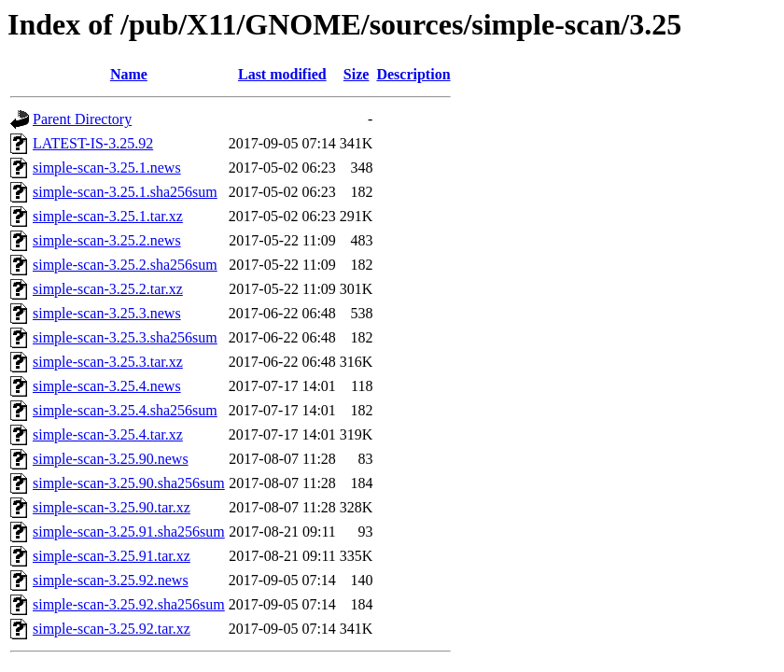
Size (357, 74)
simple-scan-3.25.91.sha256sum (129, 532)
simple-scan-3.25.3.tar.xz (108, 362)
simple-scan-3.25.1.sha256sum (125, 192)
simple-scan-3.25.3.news (107, 313)
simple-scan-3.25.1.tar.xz (108, 216)
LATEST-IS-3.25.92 (93, 143)
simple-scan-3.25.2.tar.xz (108, 289)
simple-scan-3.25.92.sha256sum (129, 604)
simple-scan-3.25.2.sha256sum (125, 265)
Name (129, 74)
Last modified (282, 74)
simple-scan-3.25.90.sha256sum (129, 483)
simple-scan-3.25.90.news (111, 459)
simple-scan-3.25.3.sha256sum (125, 337)
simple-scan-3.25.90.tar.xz (112, 507)
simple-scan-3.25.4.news (107, 386)
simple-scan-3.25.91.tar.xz (112, 556)
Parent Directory (82, 119)
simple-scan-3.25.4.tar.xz (108, 434)
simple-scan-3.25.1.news (107, 168)
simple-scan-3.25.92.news (111, 580)
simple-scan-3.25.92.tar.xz (112, 629)
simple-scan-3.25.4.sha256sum (125, 410)
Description (413, 74)
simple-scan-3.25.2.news (107, 240)
